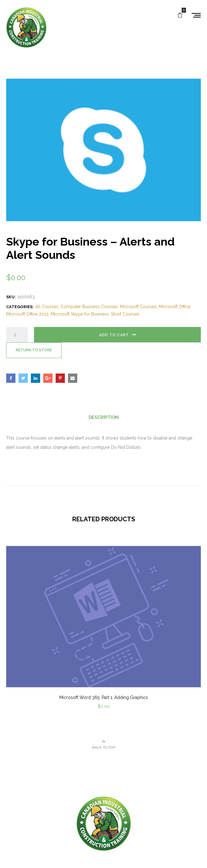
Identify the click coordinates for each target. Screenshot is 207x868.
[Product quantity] (17, 335)
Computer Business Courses (89, 307)
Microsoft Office (175, 307)
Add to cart (114, 335)
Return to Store (34, 350)
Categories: (20, 307)
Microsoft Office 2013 (27, 314)
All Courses (47, 307)
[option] (104, 636)
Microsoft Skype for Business (80, 314)
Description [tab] (104, 417)
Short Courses (125, 314)
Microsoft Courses (138, 307)
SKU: (11, 297)
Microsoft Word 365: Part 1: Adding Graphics (104, 697)
